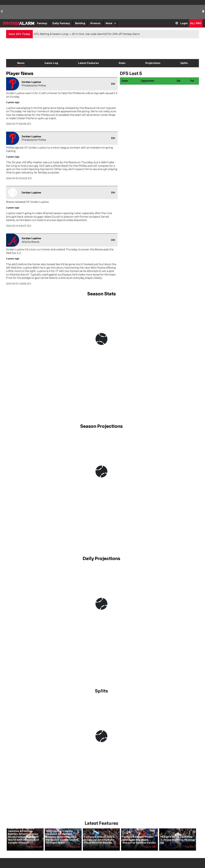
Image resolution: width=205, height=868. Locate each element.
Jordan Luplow (31, 82)
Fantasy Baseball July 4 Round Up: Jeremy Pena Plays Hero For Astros (99, 840)
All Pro (196, 23)
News (21, 63)
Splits (184, 63)
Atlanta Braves (30, 242)
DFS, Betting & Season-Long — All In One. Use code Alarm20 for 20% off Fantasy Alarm (87, 34)
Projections (153, 63)
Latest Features (88, 63)
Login (184, 23)
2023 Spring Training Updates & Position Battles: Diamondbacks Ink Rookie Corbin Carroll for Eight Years (62, 837)
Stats (122, 63)
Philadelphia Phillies (34, 86)
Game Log (51, 63)
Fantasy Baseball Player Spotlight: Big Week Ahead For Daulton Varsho (139, 840)
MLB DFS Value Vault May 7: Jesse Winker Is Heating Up (177, 840)
